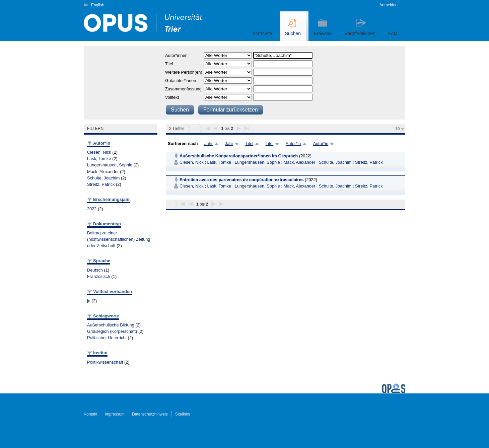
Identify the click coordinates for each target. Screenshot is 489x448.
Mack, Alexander (103, 172)
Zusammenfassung (183, 89)
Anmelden (389, 5)
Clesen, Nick (99, 152)
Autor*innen (176, 55)
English (98, 5)
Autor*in (293, 143)
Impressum (115, 414)
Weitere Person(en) (184, 72)
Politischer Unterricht (107, 338)
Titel (169, 64)
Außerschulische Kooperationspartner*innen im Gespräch (239, 156)
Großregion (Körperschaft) (112, 331)
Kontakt (91, 414)
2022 (92, 209)
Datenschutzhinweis (150, 414)
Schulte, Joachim (103, 178)
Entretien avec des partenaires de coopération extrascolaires (242, 180)
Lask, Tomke (99, 159)
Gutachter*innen (181, 81)
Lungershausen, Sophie (110, 165)
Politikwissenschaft (105, 362)
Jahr (208, 143)
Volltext (172, 97)
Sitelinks (183, 414)
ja (89, 301)
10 (397, 129)
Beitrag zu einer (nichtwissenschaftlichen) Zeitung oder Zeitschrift (119, 239)
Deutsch (95, 270)
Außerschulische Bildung (111, 325)
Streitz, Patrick (101, 184)
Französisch (99, 276)
